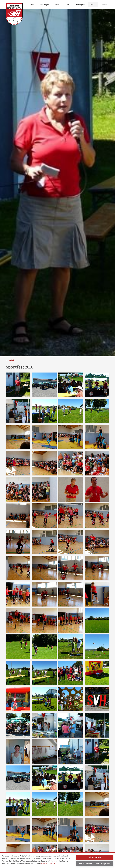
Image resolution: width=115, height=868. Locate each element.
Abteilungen (45, 5)
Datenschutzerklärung (50, 863)
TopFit (67, 5)
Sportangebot (80, 5)
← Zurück (10, 360)
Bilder (93, 5)
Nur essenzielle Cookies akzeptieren (95, 863)
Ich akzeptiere (95, 857)
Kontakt (104, 5)
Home (32, 5)
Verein (57, 5)
